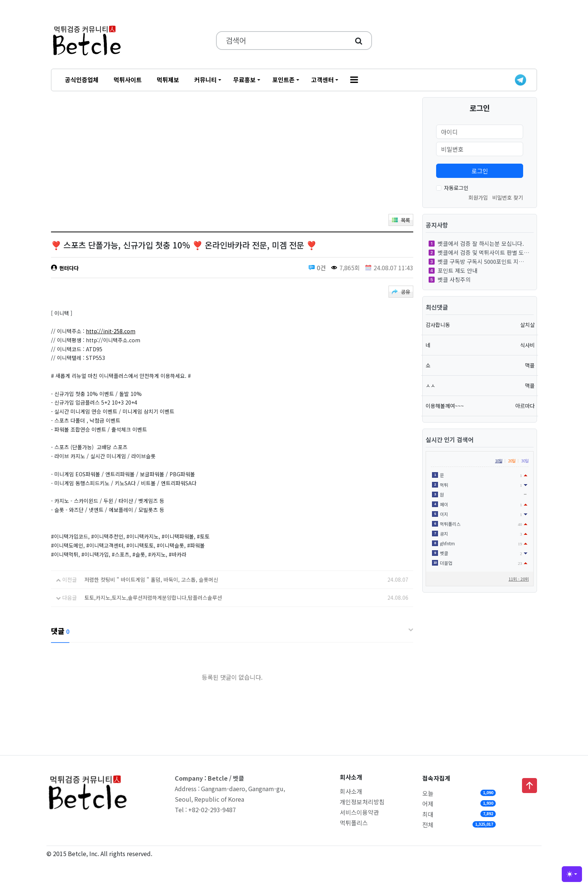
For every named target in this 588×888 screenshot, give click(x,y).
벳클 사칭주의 (450, 279)
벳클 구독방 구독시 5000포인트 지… (476, 261)
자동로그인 (456, 188)
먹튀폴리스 (354, 823)
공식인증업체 (82, 80)
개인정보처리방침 (362, 802)
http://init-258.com (111, 331)
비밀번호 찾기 (508, 197)
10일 (499, 461)
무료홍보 (244, 80)
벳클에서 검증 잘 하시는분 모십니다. (476, 243)
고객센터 (322, 80)
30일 (525, 461)
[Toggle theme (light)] (572, 874)
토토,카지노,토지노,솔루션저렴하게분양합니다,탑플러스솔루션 (153, 598)
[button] (354, 80)
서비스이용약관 (359, 812)
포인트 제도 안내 (453, 270)
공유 (404, 292)
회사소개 (351, 791)
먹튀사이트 (128, 80)
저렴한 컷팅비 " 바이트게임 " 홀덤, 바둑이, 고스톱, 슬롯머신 (151, 579)
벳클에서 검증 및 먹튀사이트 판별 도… (479, 252)
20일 (512, 461)
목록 (404, 220)
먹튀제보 (168, 80)
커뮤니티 (205, 80)
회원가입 (478, 197)
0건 (321, 268)
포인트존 (283, 80)
